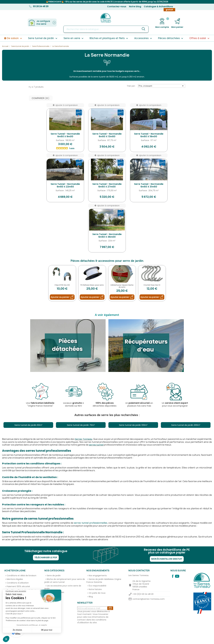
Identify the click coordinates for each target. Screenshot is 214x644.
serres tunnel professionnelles (91, 523)
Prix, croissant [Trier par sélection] (161, 86)
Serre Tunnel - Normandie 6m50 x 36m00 (107, 236)
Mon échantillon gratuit (167, 559)
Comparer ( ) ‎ (41, 99)
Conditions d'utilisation (18, 583)
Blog (91, 597)
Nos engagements (98, 576)
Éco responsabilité (98, 586)
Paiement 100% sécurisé (18, 587)
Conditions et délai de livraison (21, 576)
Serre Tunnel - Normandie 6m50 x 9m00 (65, 135)
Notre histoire (95, 590)
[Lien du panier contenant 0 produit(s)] (177, 23)
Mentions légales (15, 579)
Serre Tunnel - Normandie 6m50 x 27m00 (107, 186)
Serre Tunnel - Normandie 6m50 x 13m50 (107, 135)
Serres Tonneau (83, 439)
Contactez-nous (117, 6)
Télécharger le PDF (46, 558)
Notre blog (135, 6)
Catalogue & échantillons (158, 6)
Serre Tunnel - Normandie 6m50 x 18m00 (149, 135)
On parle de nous (97, 593)
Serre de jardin (54, 576)
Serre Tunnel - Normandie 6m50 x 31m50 (149, 186)
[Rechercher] (106, 29)
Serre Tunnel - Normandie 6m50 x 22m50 (65, 186)
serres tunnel (96, 445)
